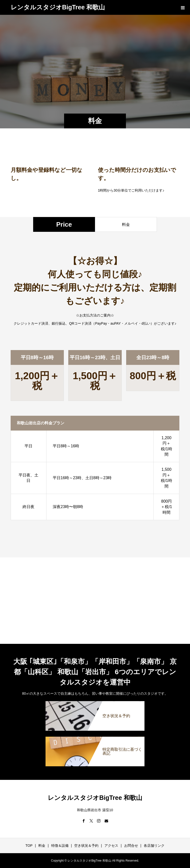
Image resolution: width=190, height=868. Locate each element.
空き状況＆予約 (86, 846)
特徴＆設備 (60, 846)
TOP (29, 846)
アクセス (111, 846)
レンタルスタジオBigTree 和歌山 (58, 7)
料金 (42, 846)
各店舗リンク (154, 846)
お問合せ (131, 846)
